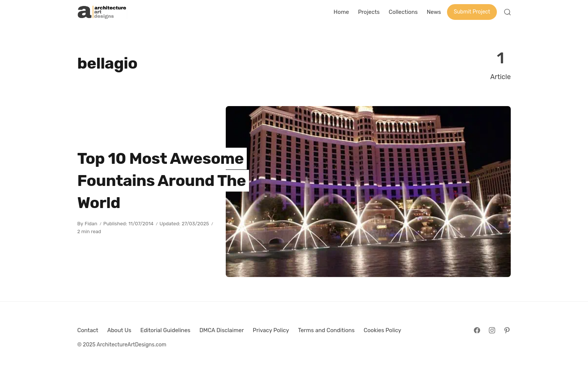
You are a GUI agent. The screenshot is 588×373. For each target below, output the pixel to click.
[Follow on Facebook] (477, 330)
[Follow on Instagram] (492, 330)
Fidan (91, 224)
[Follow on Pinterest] (507, 330)
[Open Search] (507, 12)
